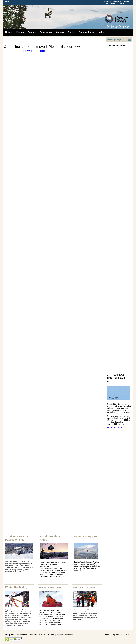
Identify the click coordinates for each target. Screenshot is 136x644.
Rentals (32, 32)
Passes (20, 32)
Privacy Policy (10, 635)
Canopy (60, 32)
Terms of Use (22, 635)
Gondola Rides (86, 32)
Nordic (71, 32)
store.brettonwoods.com (26, 51)
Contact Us (33, 635)
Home (7, 1)
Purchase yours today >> (116, 428)
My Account (110, 3)
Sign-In (122, 3)
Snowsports (46, 32)
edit (130, 40)
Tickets (9, 32)
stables (102, 32)
